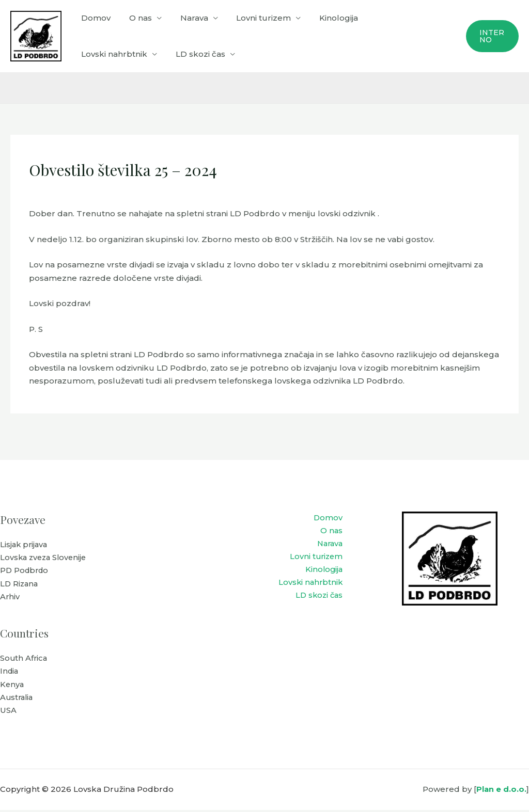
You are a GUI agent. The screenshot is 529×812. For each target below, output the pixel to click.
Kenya (12, 686)
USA (8, 712)
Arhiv (10, 598)
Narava (186, 18)
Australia (18, 699)
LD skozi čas (104, 54)
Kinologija (325, 18)
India (10, 673)
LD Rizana (20, 585)
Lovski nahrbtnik (393, 18)
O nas (136, 18)
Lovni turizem (253, 18)
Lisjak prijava (25, 545)
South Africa (24, 659)
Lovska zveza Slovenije (45, 558)
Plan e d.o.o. (501, 791)
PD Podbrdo (26, 571)
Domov (94, 18)
